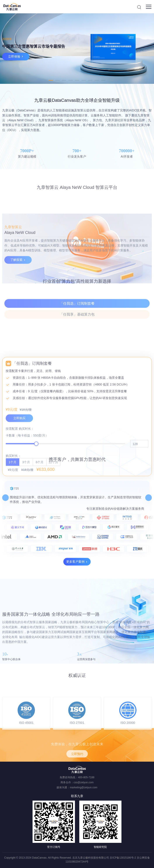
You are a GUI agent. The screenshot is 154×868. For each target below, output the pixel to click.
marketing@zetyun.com (83, 787)
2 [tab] (57, 80)
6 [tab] (84, 80)
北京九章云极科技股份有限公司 (91, 858)
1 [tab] (51, 80)
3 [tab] (64, 80)
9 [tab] (103, 80)
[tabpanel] (77, 48)
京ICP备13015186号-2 (123, 858)
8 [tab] (97, 80)
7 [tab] (90, 80)
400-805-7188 (86, 777)
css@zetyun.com (84, 782)
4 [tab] (71, 80)
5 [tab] (77, 80)
